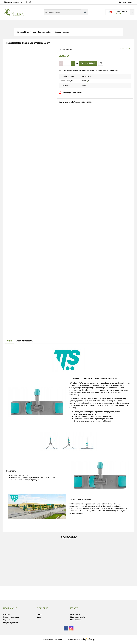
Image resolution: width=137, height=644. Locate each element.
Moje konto (75, 614)
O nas (39, 617)
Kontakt (40, 614)
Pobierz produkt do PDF (71, 92)
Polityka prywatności (11, 623)
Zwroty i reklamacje (11, 617)
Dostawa (6, 614)
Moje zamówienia (78, 617)
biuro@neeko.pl (11, 2)
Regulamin (7, 620)
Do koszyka (88, 63)
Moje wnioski (76, 620)
